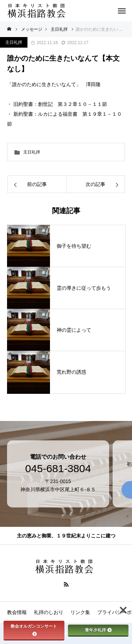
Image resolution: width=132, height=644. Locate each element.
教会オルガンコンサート (34, 630)
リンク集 (80, 612)
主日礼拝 (14, 42)
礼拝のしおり (49, 612)
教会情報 (17, 612)
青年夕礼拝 (98, 630)
